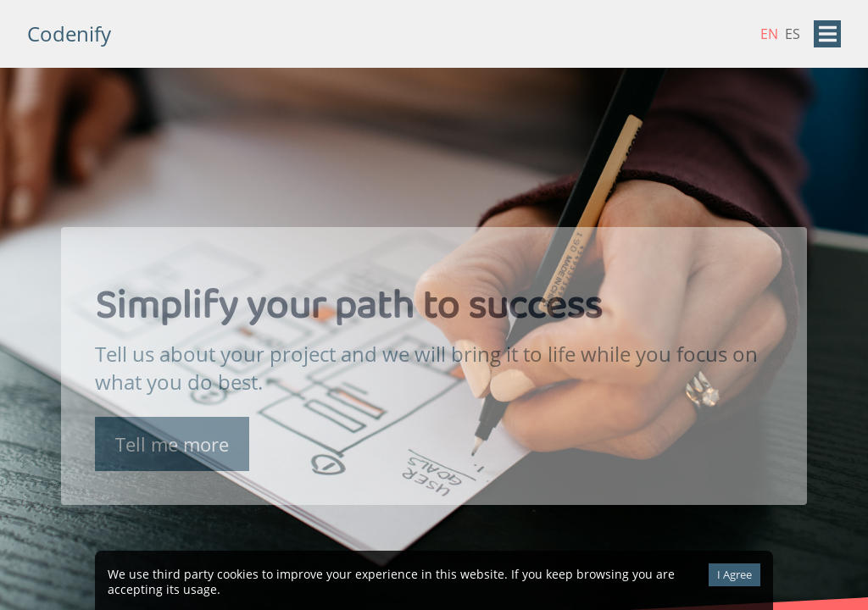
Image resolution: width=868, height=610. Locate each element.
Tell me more (172, 446)
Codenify (69, 33)
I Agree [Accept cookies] (734, 574)
